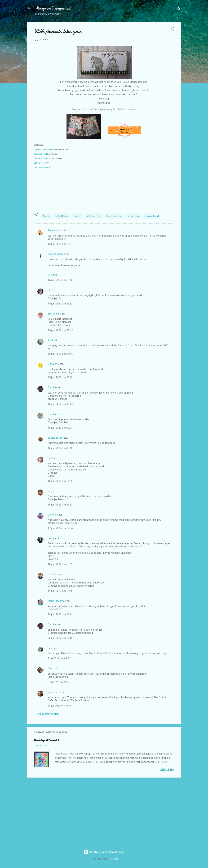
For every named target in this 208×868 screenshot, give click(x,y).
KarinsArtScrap (56, 254)
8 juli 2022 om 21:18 (59, 682)
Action (46, 216)
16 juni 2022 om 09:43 (60, 448)
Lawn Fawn (133, 216)
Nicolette (53, 574)
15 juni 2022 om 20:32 (60, 304)
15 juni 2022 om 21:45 (60, 354)
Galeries (114, 859)
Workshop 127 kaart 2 (46, 740)
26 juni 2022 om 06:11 (60, 614)
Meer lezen (167, 770)
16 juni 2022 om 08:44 (60, 404)
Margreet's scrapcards (53, 8)
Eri (50, 290)
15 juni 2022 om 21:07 (60, 330)
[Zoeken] (179, 9)
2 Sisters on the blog (42, 154)
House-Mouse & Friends (43, 149)
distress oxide (94, 216)
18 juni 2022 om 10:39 (60, 564)
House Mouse (114, 216)
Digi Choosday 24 (41, 167)
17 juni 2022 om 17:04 (60, 528)
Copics (77, 216)
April (50, 340)
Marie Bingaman (57, 601)
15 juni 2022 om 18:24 (60, 244)
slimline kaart (152, 216)
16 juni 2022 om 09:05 (60, 428)
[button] (172, 30)
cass (51, 648)
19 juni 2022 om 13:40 (60, 591)
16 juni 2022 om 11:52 (60, 481)
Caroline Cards (56, 414)
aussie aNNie (55, 438)
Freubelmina (55, 230)
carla (51, 458)
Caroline (52, 387)
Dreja (51, 669)
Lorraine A (54, 538)
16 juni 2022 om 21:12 (60, 505)
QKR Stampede (40, 163)
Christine (53, 515)
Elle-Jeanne (54, 314)
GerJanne (53, 364)
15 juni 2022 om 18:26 (60, 280)
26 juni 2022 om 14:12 (60, 638)
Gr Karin (52, 275)
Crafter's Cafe (41, 158)
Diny (50, 491)
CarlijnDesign (62, 216)
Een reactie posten (48, 714)
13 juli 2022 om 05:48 (60, 706)
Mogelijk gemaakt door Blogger (104, 852)
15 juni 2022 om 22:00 (60, 377)
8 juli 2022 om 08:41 (59, 658)
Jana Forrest (55, 692)
